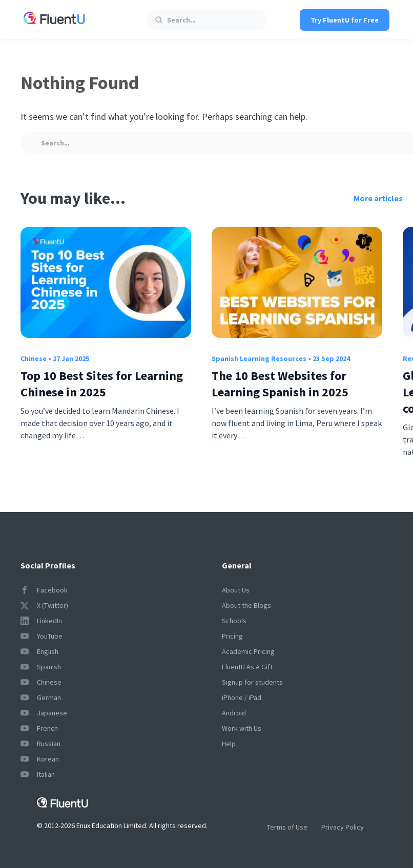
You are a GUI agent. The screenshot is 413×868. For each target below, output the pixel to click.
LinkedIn (41, 621)
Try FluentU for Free (345, 20)
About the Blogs (246, 605)
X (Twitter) (44, 605)
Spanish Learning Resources (259, 358)
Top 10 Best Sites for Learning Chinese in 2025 (102, 384)
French (39, 728)
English (39, 651)
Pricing (232, 636)
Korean (40, 759)
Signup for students (252, 682)
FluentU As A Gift (247, 667)
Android (234, 713)
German (41, 697)
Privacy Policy (343, 827)
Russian (40, 744)
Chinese (34, 358)
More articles (378, 198)
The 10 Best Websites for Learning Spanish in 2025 (280, 384)
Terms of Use (287, 827)
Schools (234, 621)
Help (229, 744)
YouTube (42, 636)
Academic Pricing (248, 651)
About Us (236, 590)
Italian (38, 774)
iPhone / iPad (242, 697)
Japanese (44, 713)
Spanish (41, 667)
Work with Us (242, 728)
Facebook (44, 590)
